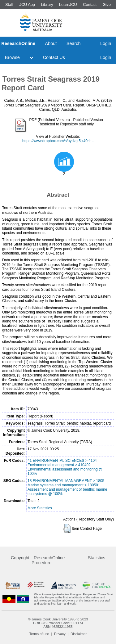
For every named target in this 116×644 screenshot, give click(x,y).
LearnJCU (68, 5)
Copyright (20, 558)
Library (47, 5)
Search (74, 43)
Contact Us (54, 57)
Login (106, 43)
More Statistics (40, 508)
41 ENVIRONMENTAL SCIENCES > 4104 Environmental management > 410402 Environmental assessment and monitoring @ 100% (65, 467)
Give (107, 5)
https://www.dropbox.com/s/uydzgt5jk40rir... (58, 141)
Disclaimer (79, 634)
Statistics (97, 558)
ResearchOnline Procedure (48, 560)
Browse (12, 57)
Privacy (60, 634)
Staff (9, 5)
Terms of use (39, 634)
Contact (90, 5)
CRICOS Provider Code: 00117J (58, 623)
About (51, 43)
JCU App (27, 5)
